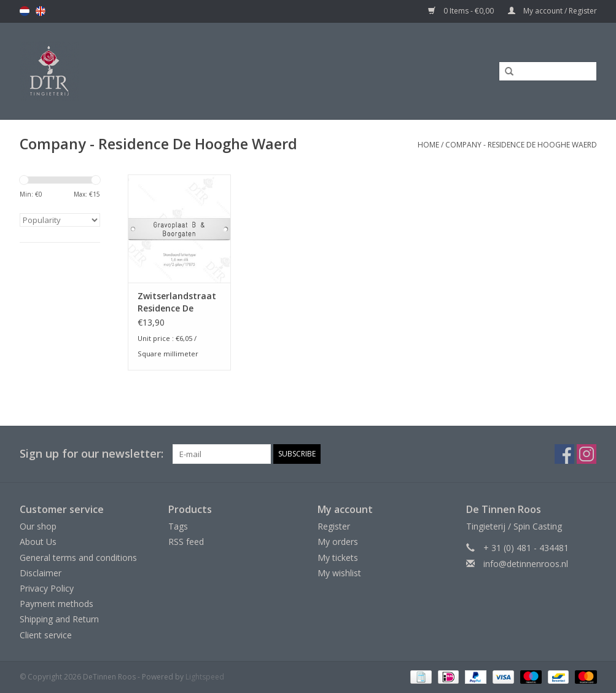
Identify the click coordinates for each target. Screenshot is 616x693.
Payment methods (57, 604)
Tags (178, 526)
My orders (338, 542)
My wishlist (339, 573)
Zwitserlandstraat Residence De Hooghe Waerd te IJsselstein (177, 302)
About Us (38, 542)
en (41, 11)
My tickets (338, 558)
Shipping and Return (59, 619)
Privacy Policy (47, 588)
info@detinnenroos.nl (526, 564)
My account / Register (552, 11)
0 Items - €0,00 (462, 11)
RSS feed (186, 542)
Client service (46, 635)
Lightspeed (205, 677)
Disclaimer (41, 573)
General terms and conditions (78, 558)
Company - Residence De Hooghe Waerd (521, 145)
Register (334, 526)
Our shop (38, 526)
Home (428, 145)
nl (25, 11)
